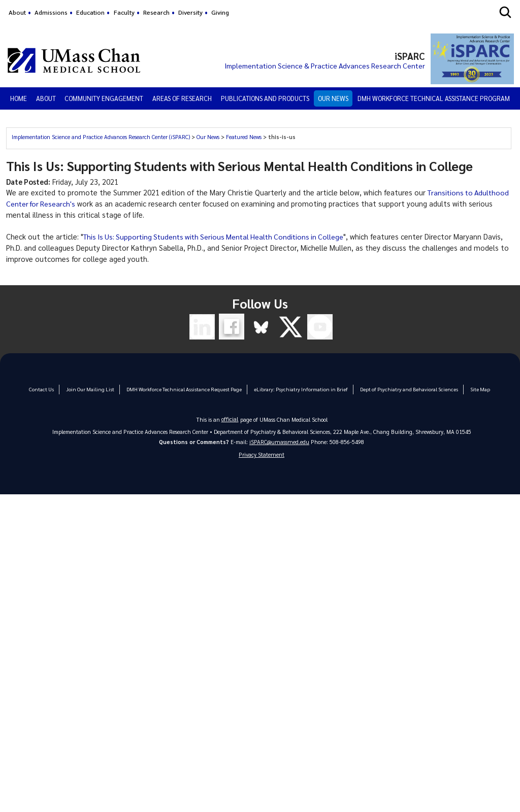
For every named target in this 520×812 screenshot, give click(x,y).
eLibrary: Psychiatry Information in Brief (299, 389)
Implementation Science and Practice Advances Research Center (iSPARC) (101, 137)
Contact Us (48, 389)
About (17, 12)
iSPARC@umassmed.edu (279, 442)
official (230, 419)
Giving (220, 12)
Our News (333, 98)
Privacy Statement (262, 455)
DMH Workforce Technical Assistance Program (434, 98)
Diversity (190, 12)
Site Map (472, 389)
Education (90, 12)
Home (19, 98)
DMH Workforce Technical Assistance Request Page (186, 389)
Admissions (51, 12)
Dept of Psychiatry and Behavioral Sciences (403, 389)
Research (156, 12)
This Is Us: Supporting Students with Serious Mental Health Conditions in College (219, 236)
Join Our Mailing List (95, 389)
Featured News (244, 137)
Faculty (124, 12)
